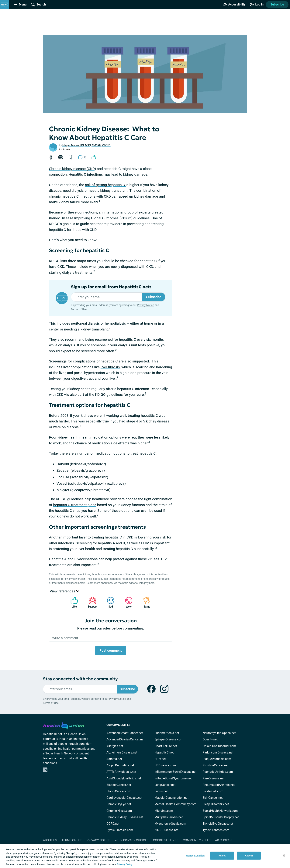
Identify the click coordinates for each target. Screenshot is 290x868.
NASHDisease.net (166, 830)
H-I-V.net (160, 759)
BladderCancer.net (119, 785)
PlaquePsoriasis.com (217, 759)
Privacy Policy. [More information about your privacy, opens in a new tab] (125, 864)
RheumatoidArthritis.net (219, 785)
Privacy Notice (145, 305)
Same (145, 602)
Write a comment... (66, 638)
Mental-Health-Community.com (175, 804)
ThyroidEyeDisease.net (218, 824)
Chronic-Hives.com (119, 811)
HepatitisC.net (164, 752)
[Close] (284, 856)
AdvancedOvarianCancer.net (125, 739)
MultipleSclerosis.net (169, 817)
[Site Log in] (257, 5)
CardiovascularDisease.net (124, 798)
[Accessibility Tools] (234, 5)
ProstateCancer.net (216, 765)
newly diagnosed (124, 267)
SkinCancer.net (213, 798)
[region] (145, 856)
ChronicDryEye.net (119, 804)
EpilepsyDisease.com (169, 739)
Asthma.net (114, 759)
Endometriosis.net (167, 733)
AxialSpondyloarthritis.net (124, 778)
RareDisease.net (214, 778)
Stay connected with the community (80, 679)
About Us (50, 840)
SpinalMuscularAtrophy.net (221, 817)
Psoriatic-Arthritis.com (218, 772)
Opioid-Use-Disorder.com (219, 746)
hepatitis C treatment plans (75, 505)
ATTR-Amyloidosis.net (121, 772)
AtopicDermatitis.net (120, 765)
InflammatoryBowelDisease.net (175, 772)
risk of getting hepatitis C (105, 185)
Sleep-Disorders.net (216, 804)
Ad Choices (224, 840)
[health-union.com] (64, 725)
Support (91, 602)
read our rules (100, 628)
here (152, 583)
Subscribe (277, 4)
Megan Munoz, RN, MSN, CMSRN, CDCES (86, 145)
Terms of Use (79, 309)
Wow (127, 602)
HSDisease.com (165, 765)
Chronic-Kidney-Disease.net (125, 817)
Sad (109, 602)
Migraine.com (164, 811)
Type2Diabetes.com (216, 830)
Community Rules (197, 840)
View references (64, 591)
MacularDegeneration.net (171, 798)
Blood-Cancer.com (119, 791)
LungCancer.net (165, 785)
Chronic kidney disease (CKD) (72, 169)
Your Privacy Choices (131, 840)
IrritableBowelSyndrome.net (173, 778)
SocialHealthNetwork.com (220, 811)
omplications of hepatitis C (96, 361)
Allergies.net (115, 746)
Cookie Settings (166, 840)
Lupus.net (161, 791)
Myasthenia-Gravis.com (170, 824)
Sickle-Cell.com (213, 791)
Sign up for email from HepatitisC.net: (111, 287)
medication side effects (111, 443)
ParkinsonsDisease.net (218, 752)
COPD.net (113, 824)
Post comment (111, 650)
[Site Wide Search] (38, 5)
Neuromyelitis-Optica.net (219, 733)
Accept (249, 856)
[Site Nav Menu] (20, 5)
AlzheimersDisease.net (122, 752)
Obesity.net (210, 739)
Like (72, 602)
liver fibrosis (110, 367)
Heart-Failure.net (166, 746)
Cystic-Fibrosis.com (120, 830)
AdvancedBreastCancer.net (125, 733)
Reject (222, 856)
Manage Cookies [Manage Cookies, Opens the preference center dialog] (195, 856)
